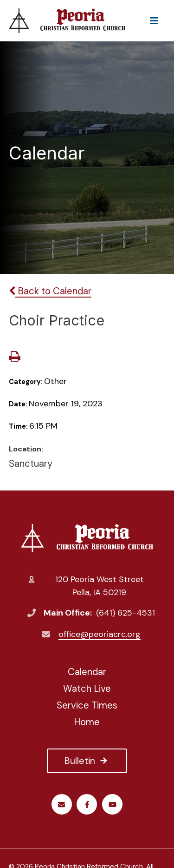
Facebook (87, 805)
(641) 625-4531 (126, 613)
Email (61, 805)
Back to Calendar (50, 291)
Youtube (113, 805)
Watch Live (87, 689)
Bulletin (87, 761)
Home (87, 722)
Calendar (87, 672)
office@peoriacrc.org (100, 634)
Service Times (87, 705)
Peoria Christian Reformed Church (87, 538)
